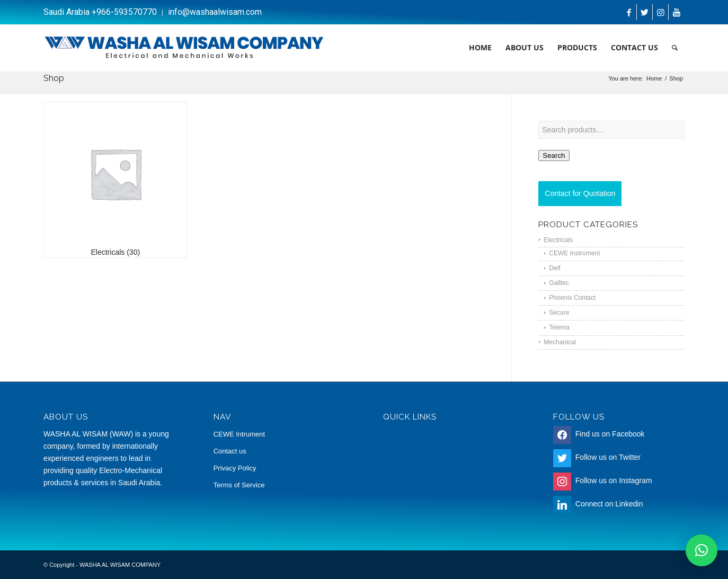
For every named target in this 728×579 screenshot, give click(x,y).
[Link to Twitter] (645, 12)
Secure (559, 313)
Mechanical (560, 342)
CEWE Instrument (574, 253)
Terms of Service (239, 485)
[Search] (675, 48)
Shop (54, 78)
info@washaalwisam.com (215, 12)
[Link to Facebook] (629, 12)
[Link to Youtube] (677, 12)
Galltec (559, 283)
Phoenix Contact (572, 298)
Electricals (558, 240)
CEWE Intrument (239, 434)
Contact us (230, 451)
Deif (554, 268)
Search (554, 155)
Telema (559, 327)
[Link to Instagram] (660, 12)
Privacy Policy (235, 468)
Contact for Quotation (580, 193)
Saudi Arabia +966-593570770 (100, 12)
